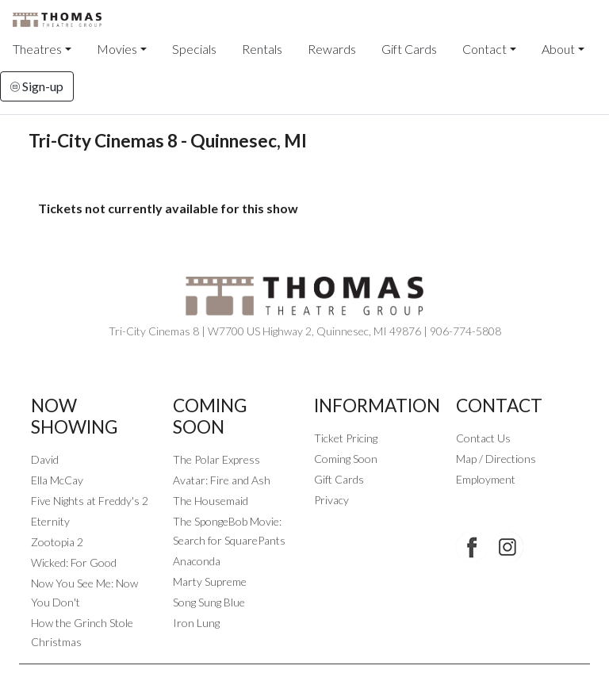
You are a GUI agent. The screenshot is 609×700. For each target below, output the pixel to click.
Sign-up (37, 86)
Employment (486, 479)
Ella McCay (57, 480)
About (558, 49)
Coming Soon (346, 459)
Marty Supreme (210, 581)
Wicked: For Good (74, 562)
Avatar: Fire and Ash (222, 480)
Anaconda (197, 561)
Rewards (332, 49)
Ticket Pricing (346, 438)
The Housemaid (211, 501)
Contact (485, 49)
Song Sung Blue (209, 602)
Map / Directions (496, 459)
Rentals (262, 49)
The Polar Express (216, 459)
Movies (117, 49)
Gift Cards (409, 49)
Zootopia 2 (57, 542)
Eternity (50, 521)
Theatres (37, 49)
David (45, 459)
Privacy (331, 500)
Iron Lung (196, 623)
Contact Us (483, 438)
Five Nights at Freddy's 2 (90, 501)
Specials (194, 49)
